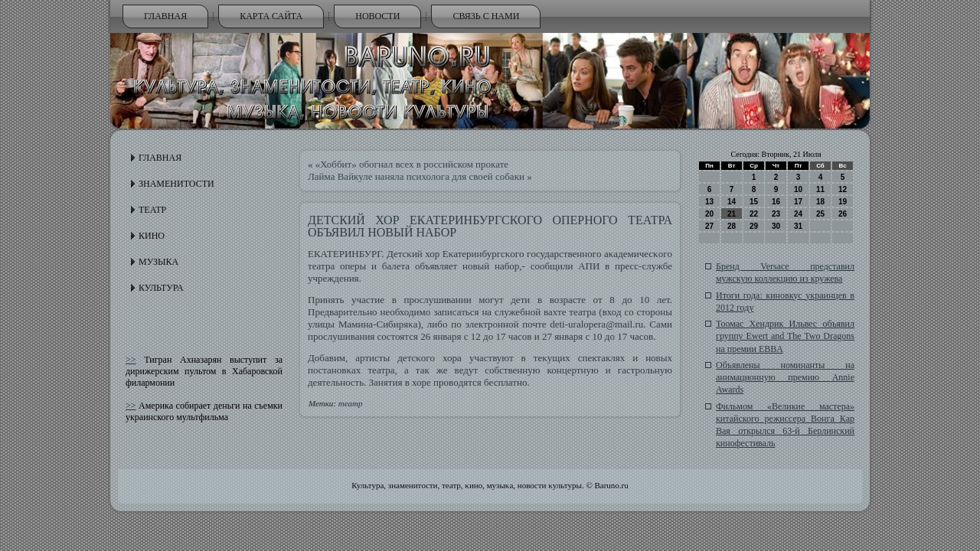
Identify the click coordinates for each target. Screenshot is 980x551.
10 (798, 189)
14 (732, 202)
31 (798, 226)
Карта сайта (271, 16)
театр (351, 403)
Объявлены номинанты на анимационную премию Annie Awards (785, 378)
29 (754, 226)
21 (732, 214)
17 (798, 202)
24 (798, 214)
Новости (377, 16)
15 (754, 202)
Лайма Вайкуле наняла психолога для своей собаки (416, 176)
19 (843, 202)
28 (732, 226)
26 (843, 214)
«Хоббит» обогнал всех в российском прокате (412, 164)
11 (820, 189)
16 (776, 202)
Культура (161, 288)
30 (776, 226)
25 (820, 214)
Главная (165, 16)
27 (709, 226)
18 (820, 202)
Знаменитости (176, 184)
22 (754, 214)
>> (131, 360)
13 (709, 202)
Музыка (158, 262)
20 (709, 214)
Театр (152, 210)
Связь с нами (486, 16)
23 (776, 214)
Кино (152, 236)
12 (843, 189)
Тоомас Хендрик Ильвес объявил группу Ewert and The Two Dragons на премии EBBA (785, 336)
